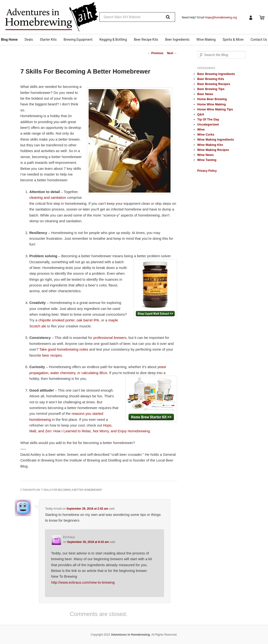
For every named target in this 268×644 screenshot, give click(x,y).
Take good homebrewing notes (64, 349)
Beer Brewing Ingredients (216, 74)
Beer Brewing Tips (211, 89)
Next (172, 53)
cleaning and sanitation (48, 197)
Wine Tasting (207, 160)
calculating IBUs (94, 373)
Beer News (205, 94)
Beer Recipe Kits (146, 40)
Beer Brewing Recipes (214, 84)
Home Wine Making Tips (215, 109)
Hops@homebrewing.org (221, 17)
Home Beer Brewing (212, 99)
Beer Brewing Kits (211, 79)
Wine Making (206, 40)
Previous (155, 53)
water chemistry (63, 373)
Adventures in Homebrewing (130, 635)
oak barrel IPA (88, 320)
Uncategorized (208, 124)
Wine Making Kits (210, 145)
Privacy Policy (207, 171)
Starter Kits (48, 40)
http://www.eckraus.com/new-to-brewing (83, 582)
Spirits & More (233, 40)
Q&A (201, 114)
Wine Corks (206, 134)
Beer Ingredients (177, 40)
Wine (201, 129)
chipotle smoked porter (56, 320)
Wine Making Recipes (213, 150)
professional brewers (110, 338)
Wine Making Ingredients (216, 140)
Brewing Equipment (78, 40)
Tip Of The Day (208, 119)
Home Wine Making (212, 104)
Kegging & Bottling (113, 40)
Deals (29, 40)
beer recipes (52, 355)
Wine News (206, 155)
